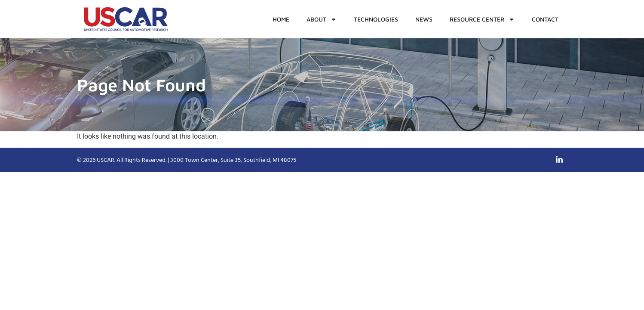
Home (281, 19)
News (424, 19)
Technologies (376, 19)
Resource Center (482, 19)
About (322, 19)
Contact (545, 19)
